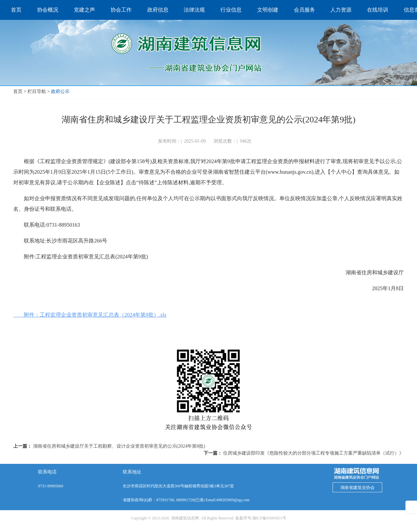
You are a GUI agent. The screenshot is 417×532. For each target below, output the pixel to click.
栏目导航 (37, 91)
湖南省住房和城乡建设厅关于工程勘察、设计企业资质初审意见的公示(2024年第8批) (119, 446)
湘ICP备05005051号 (269, 518)
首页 (18, 91)
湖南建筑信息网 (185, 518)
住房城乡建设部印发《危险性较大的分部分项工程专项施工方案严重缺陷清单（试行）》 (313, 453)
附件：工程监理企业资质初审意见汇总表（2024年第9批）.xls (90, 315)
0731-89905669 (51, 486)
